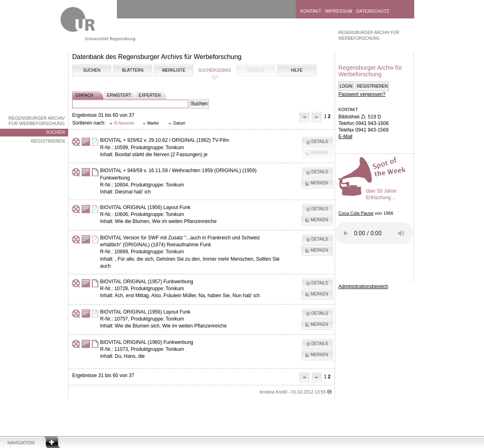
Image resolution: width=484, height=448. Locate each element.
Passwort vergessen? (362, 94)
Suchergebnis (215, 70)
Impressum (339, 11)
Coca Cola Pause (356, 213)
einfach (84, 95)
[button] (304, 117)
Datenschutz (373, 11)
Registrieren (48, 141)
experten (150, 95)
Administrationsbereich (363, 287)
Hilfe (297, 70)
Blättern (132, 70)
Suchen (55, 132)
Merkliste (174, 70)
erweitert (119, 95)
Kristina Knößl (273, 392)
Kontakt (311, 11)
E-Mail (345, 136)
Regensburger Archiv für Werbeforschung (37, 121)
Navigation (21, 443)
